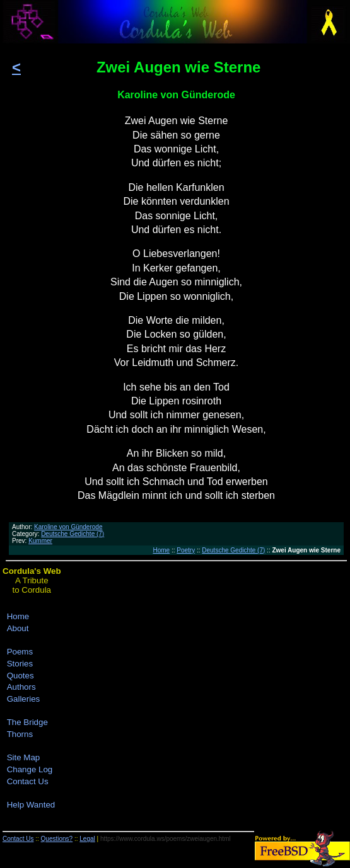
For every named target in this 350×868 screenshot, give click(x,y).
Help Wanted (31, 805)
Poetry (186, 550)
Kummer (40, 541)
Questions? (57, 839)
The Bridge (27, 722)
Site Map (24, 757)
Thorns (20, 734)
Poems (20, 652)
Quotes (20, 676)
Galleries (24, 699)
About (18, 628)
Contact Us (28, 781)
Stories (20, 664)
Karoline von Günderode (68, 527)
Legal (87, 839)
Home (161, 550)
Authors (21, 687)
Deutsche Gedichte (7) (73, 534)
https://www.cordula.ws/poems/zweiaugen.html (166, 839)
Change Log (30, 769)
